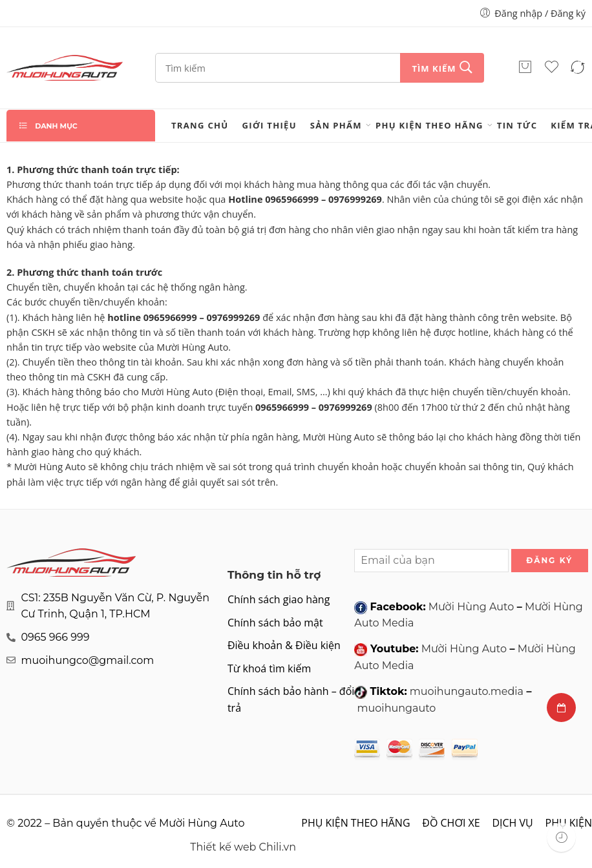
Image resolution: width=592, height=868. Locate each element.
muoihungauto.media (467, 691)
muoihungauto (397, 708)
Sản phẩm (336, 125)
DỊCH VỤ (512, 823)
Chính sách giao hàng (279, 599)
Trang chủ (200, 125)
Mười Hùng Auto (471, 607)
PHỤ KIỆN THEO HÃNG (429, 125)
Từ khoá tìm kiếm (269, 668)
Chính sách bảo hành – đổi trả (291, 699)
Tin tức (517, 125)
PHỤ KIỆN (569, 823)
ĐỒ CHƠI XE (451, 823)
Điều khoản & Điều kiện (284, 645)
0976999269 (355, 199)
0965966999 (292, 199)
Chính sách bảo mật (275, 623)
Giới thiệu (270, 125)
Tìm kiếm (434, 68)
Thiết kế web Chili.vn (243, 847)
